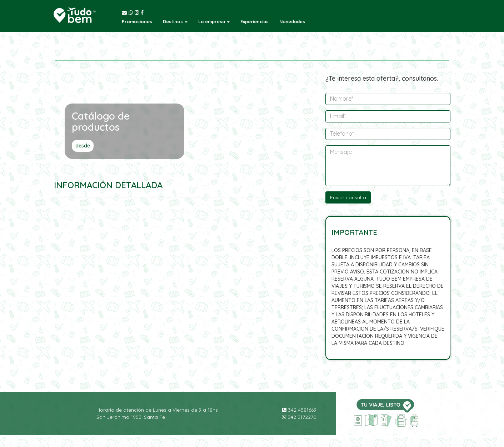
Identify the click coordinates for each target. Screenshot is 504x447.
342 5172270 (299, 417)
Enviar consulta (348, 197)
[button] (175, 21)
